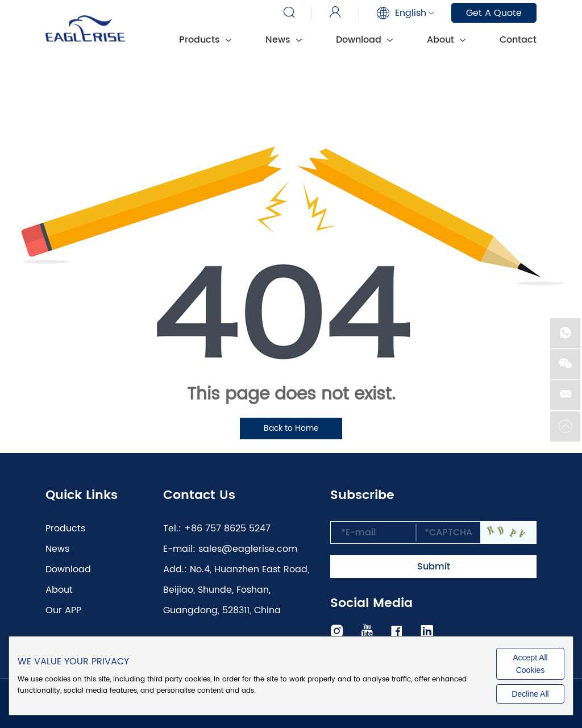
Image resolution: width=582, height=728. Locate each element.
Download (364, 40)
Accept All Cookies (530, 664)
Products (205, 40)
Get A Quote (494, 13)
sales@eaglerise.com (248, 549)
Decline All (530, 694)
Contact (518, 40)
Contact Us (199, 496)
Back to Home (291, 428)
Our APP (63, 610)
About (446, 40)
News (284, 40)
